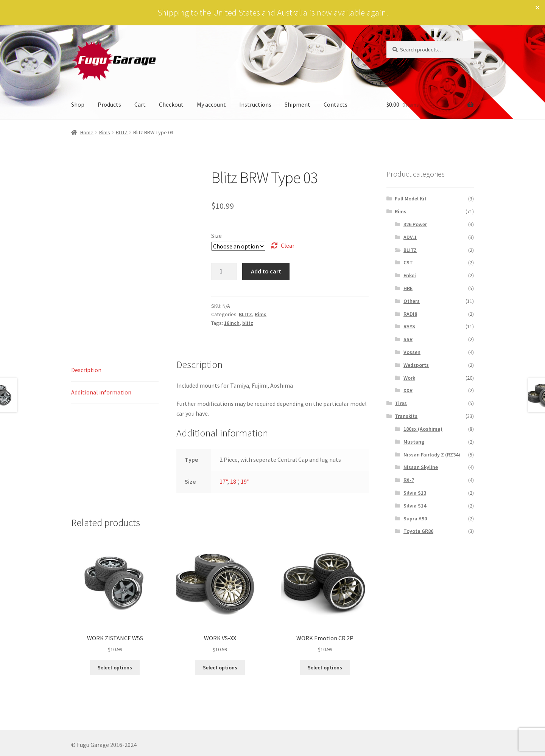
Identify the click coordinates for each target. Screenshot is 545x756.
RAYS (409, 326)
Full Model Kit (411, 199)
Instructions (255, 104)
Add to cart (266, 271)
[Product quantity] (224, 272)
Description (86, 370)
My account (211, 104)
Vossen (412, 352)
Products (109, 104)
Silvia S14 (415, 506)
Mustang (414, 442)
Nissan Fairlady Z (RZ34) (432, 455)
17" (223, 481)
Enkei (410, 275)
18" (234, 481)
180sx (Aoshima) (423, 429)
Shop (78, 104)
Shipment (297, 104)
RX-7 (409, 480)
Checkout (171, 104)
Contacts (336, 104)
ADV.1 (410, 237)
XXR (408, 390)
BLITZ (122, 132)
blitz (248, 323)
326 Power (415, 224)
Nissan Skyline (421, 467)
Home (87, 132)
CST (408, 262)
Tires (401, 403)
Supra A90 (415, 518)
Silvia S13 (415, 493)
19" (245, 481)
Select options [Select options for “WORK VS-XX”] (220, 668)
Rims (105, 132)
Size (216, 236)
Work (409, 378)
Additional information (101, 392)
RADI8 (410, 314)
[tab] (115, 370)
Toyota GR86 (418, 531)
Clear (288, 245)
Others (412, 301)
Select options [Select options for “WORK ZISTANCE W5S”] (115, 668)
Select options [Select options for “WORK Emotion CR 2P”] (325, 668)
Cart (140, 104)
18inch (232, 323)
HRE (408, 288)
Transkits (406, 416)
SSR (408, 339)
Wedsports (416, 365)
